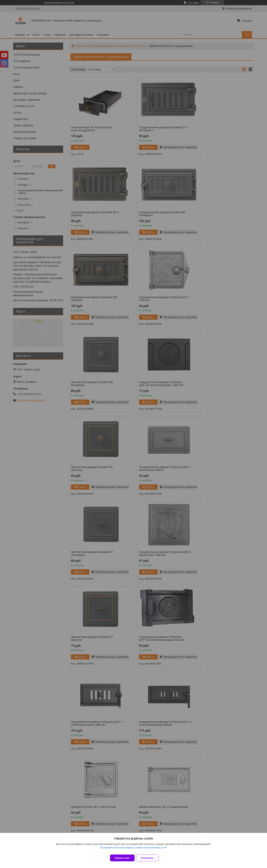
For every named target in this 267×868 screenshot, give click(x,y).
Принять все (122, 858)
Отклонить (150, 858)
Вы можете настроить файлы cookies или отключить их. (132, 850)
